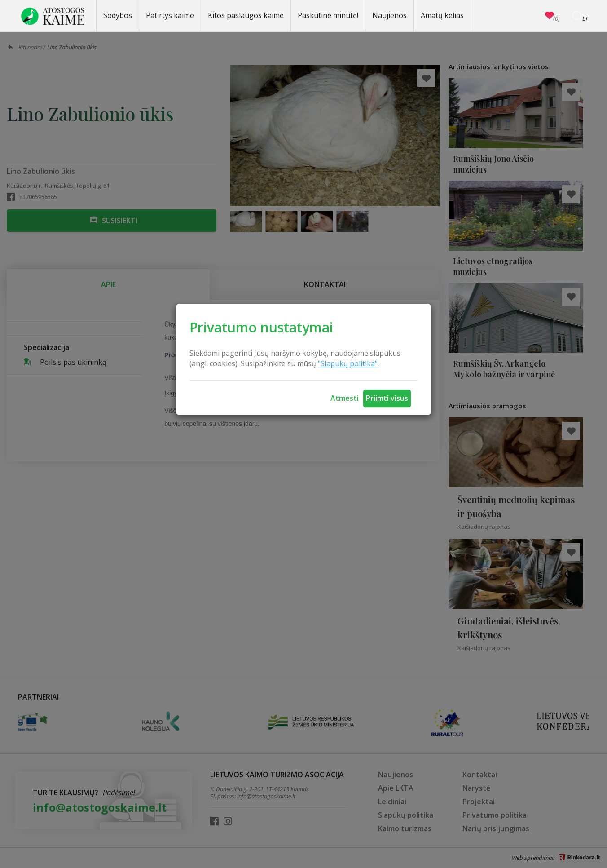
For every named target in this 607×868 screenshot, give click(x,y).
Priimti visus (387, 398)
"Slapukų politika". (348, 363)
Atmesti (345, 398)
